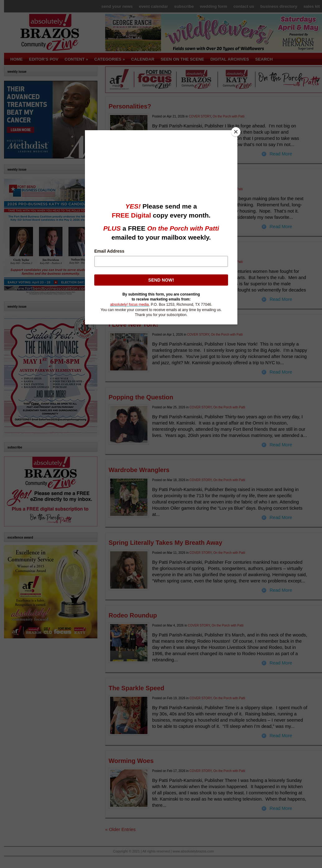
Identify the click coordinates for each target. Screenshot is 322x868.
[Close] (236, 132)
